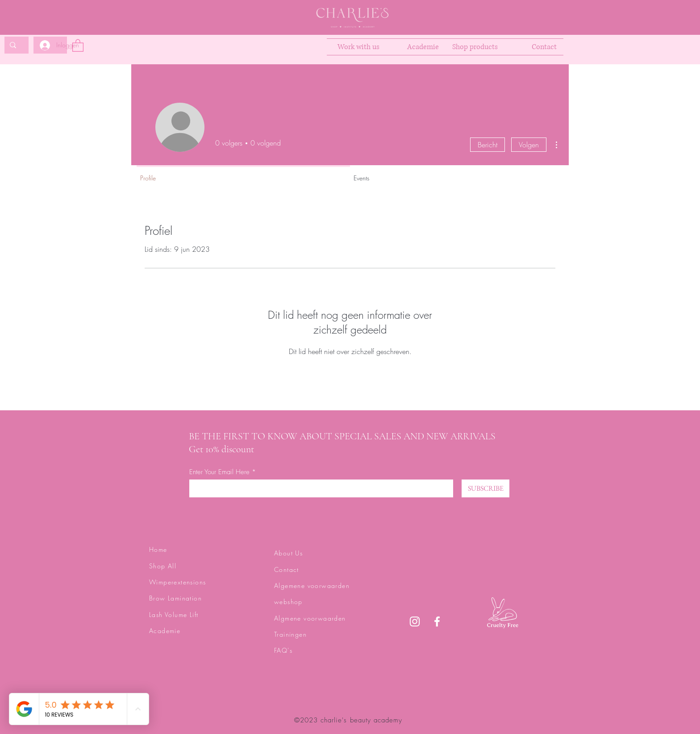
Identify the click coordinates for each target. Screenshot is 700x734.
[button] (78, 45)
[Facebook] (437, 621)
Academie (165, 631)
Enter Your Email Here (219, 472)
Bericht (487, 145)
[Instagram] (415, 621)
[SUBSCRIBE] (485, 488)
